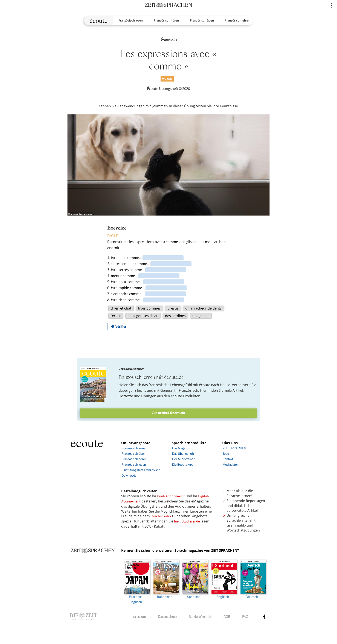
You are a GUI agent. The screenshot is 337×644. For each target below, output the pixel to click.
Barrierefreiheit (200, 617)
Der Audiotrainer (183, 459)
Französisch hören (166, 20)
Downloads (129, 475)
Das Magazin (181, 448)
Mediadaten (231, 465)
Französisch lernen (134, 448)
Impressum (138, 617)
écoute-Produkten (186, 396)
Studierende (191, 521)
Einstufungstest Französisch (141, 470)
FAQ (245, 617)
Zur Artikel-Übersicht (169, 413)
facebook (264, 617)
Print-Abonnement (171, 496)
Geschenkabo (161, 516)
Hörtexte (126, 396)
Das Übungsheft (183, 454)
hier (177, 521)
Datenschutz (167, 617)
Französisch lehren (238, 20)
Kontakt (228, 459)
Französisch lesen (131, 20)
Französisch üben (202, 20)
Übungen (149, 396)
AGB (227, 617)
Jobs (226, 454)
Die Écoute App (183, 465)
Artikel (238, 390)
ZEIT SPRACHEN (234, 448)
